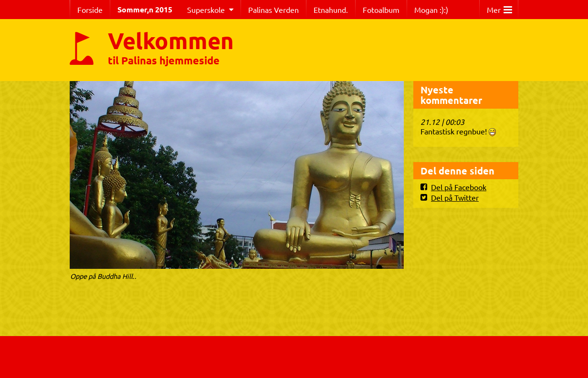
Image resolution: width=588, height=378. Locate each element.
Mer (499, 7)
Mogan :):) (431, 10)
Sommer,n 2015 (145, 9)
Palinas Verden (273, 10)
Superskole (206, 10)
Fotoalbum (381, 10)
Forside (90, 10)
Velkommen (171, 40)
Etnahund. (331, 10)
